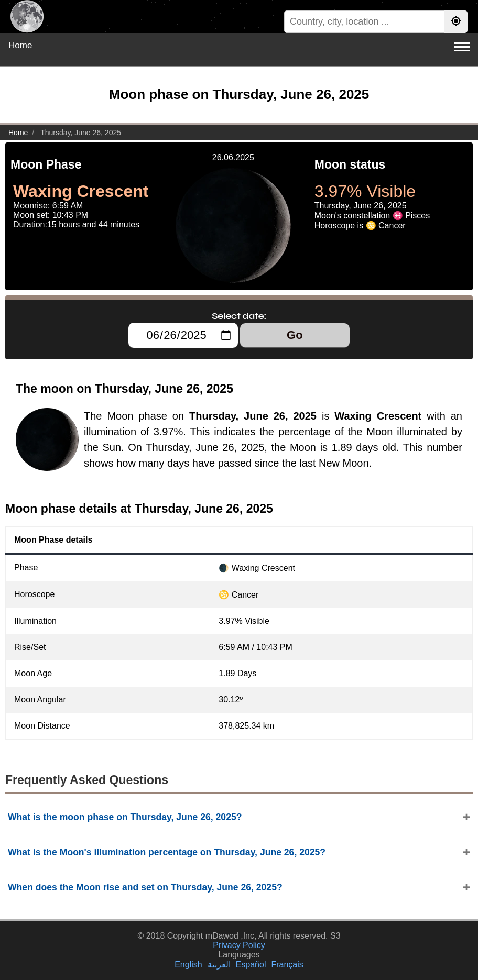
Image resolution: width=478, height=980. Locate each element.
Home (20, 45)
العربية (219, 965)
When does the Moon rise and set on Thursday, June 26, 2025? (145, 887)
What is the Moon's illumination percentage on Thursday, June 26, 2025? (167, 852)
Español (251, 965)
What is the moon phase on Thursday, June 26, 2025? (125, 817)
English (188, 965)
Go (295, 335)
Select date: (239, 316)
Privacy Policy (239, 945)
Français (287, 965)
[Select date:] (183, 335)
